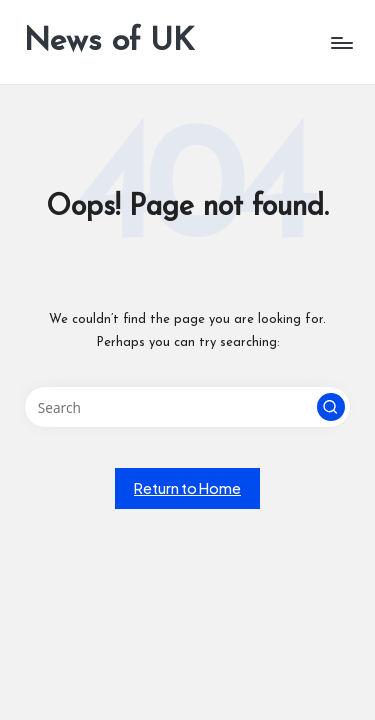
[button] (331, 407)
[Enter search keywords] (187, 407)
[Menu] (341, 42)
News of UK (109, 42)
